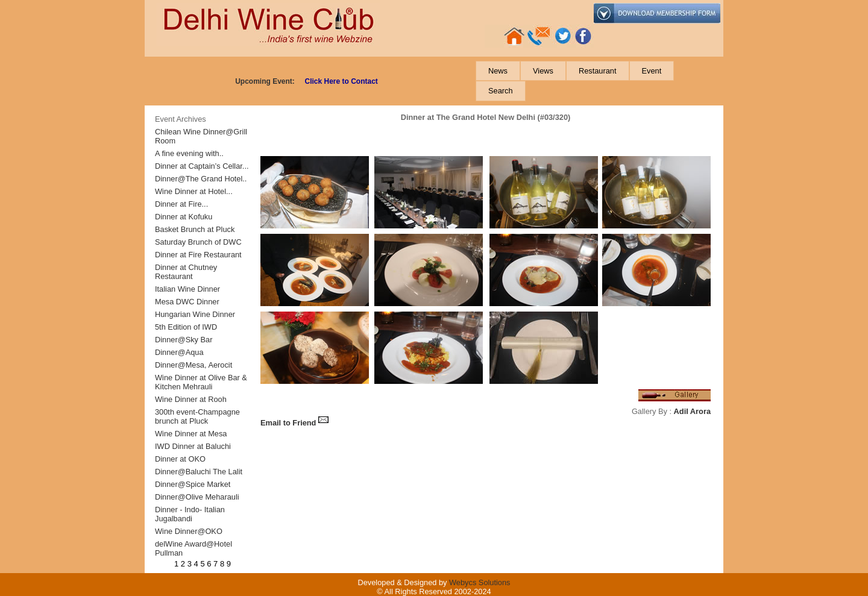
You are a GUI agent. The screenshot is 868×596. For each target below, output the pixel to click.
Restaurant (598, 71)
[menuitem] (498, 71)
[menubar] (599, 81)
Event (652, 71)
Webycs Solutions (480, 582)
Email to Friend (295, 423)
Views (543, 71)
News (498, 71)
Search (501, 91)
